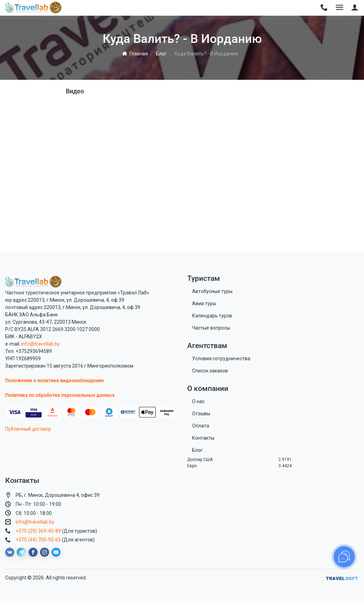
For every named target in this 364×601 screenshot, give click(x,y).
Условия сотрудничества (221, 359)
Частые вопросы (211, 328)
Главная (135, 54)
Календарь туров (212, 316)
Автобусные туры (212, 291)
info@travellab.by (41, 344)
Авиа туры (204, 303)
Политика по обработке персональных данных (60, 395)
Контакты (203, 438)
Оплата (201, 426)
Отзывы (201, 414)
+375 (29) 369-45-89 (38, 531)
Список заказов (210, 371)
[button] (355, 8)
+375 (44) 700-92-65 (38, 540)
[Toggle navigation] (324, 8)
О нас (198, 401)
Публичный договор (28, 429)
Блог (161, 54)
